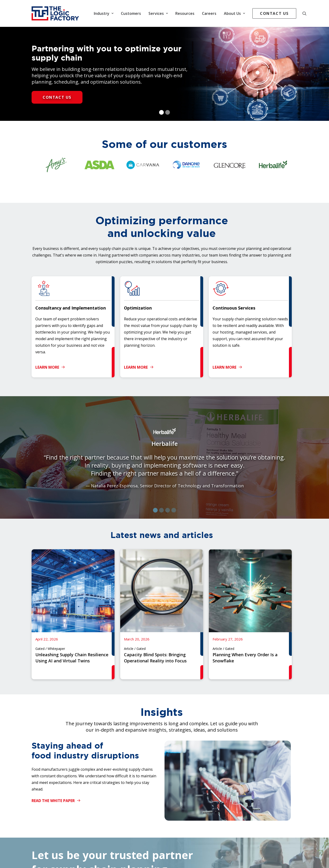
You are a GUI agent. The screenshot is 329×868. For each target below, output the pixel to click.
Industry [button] (104, 13)
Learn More (50, 367)
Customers (131, 13)
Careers (209, 13)
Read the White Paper (56, 801)
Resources (185, 13)
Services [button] (158, 13)
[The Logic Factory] (55, 13)
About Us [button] (234, 13)
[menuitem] (104, 13)
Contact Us (57, 97)
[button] (307, 13)
